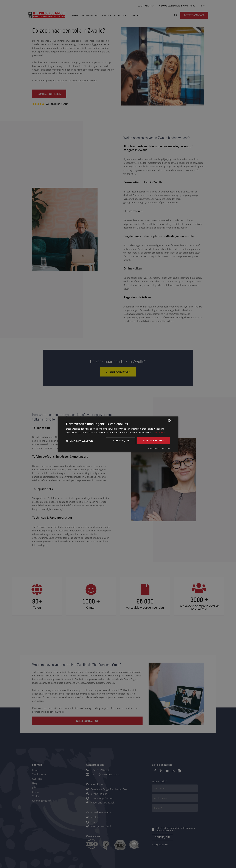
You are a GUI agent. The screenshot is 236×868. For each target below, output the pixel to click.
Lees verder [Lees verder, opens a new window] (159, 432)
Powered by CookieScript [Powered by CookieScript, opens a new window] (159, 448)
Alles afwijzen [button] (121, 441)
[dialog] (118, 434)
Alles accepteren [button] (154, 441)
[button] (80, 441)
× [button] (173, 420)
